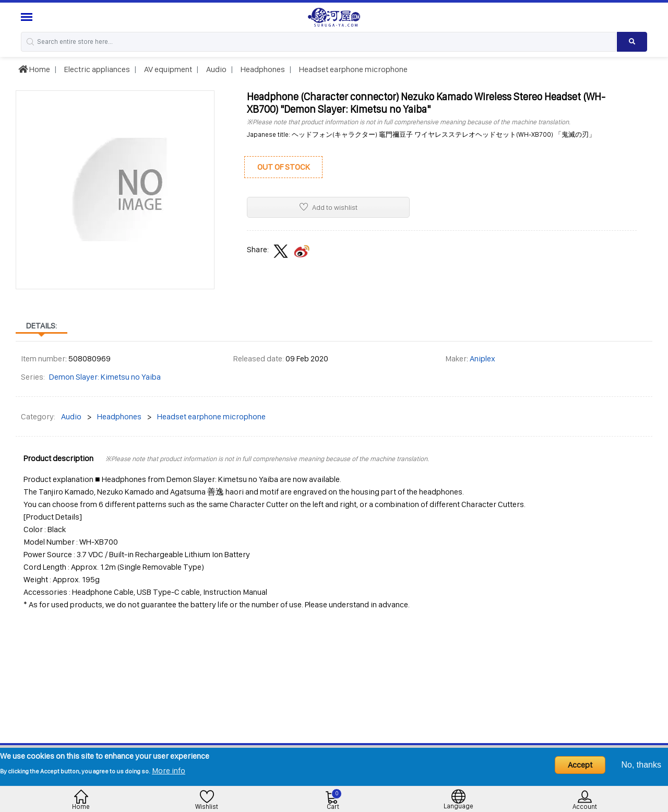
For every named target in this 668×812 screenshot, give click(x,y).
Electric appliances (96, 69)
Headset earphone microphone (353, 69)
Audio (216, 69)
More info (169, 770)
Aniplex (482, 358)
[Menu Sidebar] (28, 17)
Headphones (262, 69)
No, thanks (641, 765)
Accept (580, 765)
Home (34, 69)
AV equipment (167, 69)
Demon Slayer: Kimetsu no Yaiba (105, 377)
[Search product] (632, 42)
